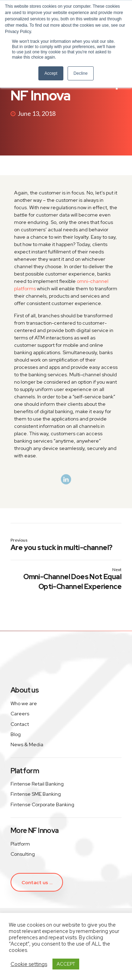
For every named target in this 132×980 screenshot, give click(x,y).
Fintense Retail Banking (37, 784)
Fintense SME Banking (36, 794)
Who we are (24, 703)
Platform (20, 844)
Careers (20, 714)
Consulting (23, 854)
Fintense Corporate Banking (42, 804)
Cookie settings (29, 964)
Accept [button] (51, 73)
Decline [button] (81, 73)
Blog (16, 734)
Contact (20, 724)
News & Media (27, 744)
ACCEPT (66, 964)
